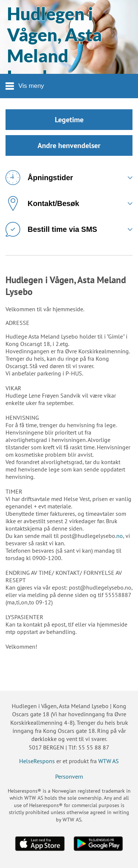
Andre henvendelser (69, 145)
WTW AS (109, 761)
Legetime (69, 120)
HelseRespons (37, 761)
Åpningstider (39, 178)
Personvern (69, 776)
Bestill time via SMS (51, 229)
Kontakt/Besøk (42, 203)
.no (119, 536)
